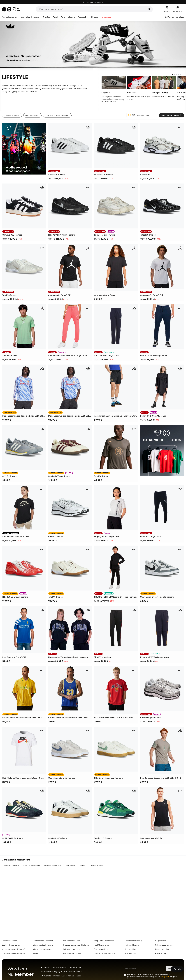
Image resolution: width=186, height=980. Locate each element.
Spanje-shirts (130, 949)
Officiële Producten (52, 865)
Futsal (55, 17)
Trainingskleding (132, 945)
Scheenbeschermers (164, 945)
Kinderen (95, 17)
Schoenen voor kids (72, 941)
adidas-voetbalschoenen (43, 945)
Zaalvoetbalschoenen (11, 945)
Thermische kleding (133, 941)
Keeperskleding (162, 949)
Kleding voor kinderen (73, 953)
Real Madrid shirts (102, 945)
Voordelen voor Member (93, 2)
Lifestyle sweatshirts (31, 865)
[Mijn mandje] (178, 9)
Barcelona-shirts (101, 949)
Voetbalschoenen (10, 17)
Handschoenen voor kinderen (76, 945)
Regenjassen (161, 941)
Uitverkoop (107, 17)
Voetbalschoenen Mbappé (13, 949)
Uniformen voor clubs (174, 17)
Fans (63, 17)
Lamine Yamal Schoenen (43, 941)
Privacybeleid (165, 977)
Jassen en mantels (11, 865)
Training (46, 17)
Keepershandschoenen (30, 17)
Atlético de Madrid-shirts (105, 953)
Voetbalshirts (130, 953)
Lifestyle (71, 17)
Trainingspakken (97, 865)
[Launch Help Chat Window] (177, 969)
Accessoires (83, 17)
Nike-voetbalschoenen (42, 949)
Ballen (35, 953)
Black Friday (161, 953)
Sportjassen (70, 865)
